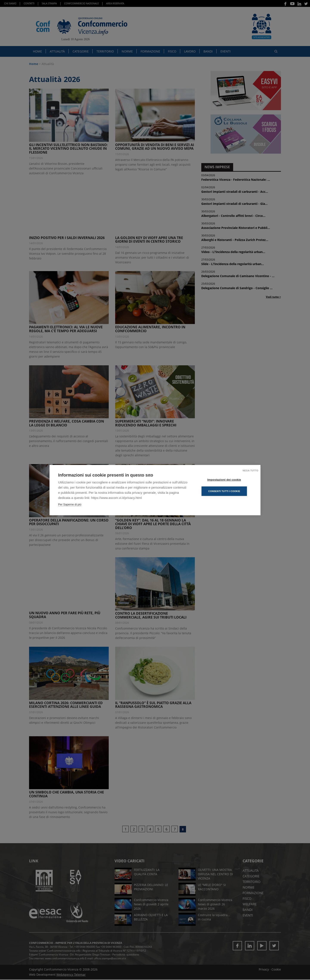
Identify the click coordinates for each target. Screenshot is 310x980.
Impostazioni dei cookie (226, 480)
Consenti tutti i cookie (226, 491)
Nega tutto (250, 471)
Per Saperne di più (70, 504)
